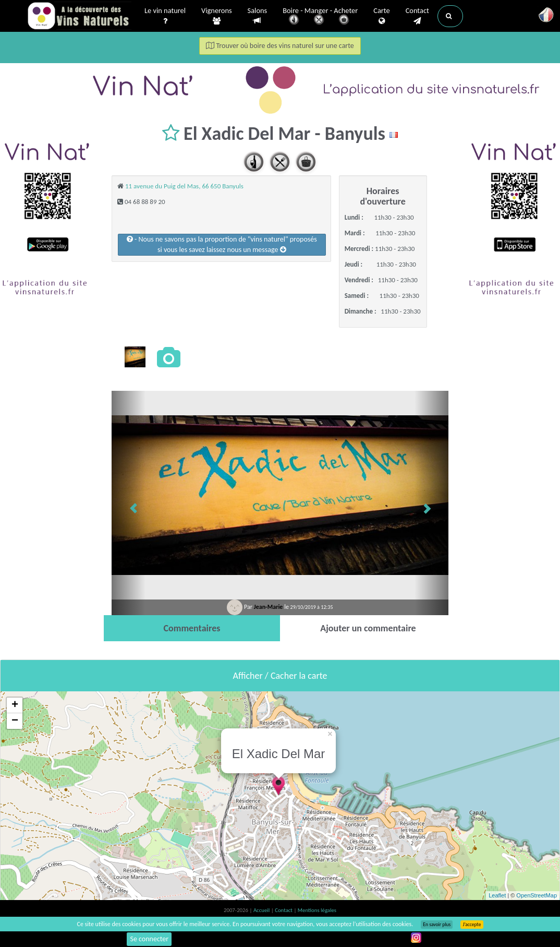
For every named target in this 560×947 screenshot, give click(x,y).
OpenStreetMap (537, 895)
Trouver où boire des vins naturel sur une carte (280, 46)
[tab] (192, 628)
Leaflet (497, 895)
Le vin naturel (165, 16)
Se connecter (149, 939)
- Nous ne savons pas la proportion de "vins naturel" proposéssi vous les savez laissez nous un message (222, 244)
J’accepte (472, 925)
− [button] (15, 721)
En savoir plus (437, 925)
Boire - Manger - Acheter (320, 17)
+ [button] (15, 705)
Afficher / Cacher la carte (280, 676)
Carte (381, 16)
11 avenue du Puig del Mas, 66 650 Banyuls (184, 186)
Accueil (262, 910)
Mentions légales (317, 910)
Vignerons (217, 16)
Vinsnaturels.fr (79, 17)
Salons (258, 16)
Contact (417, 16)
